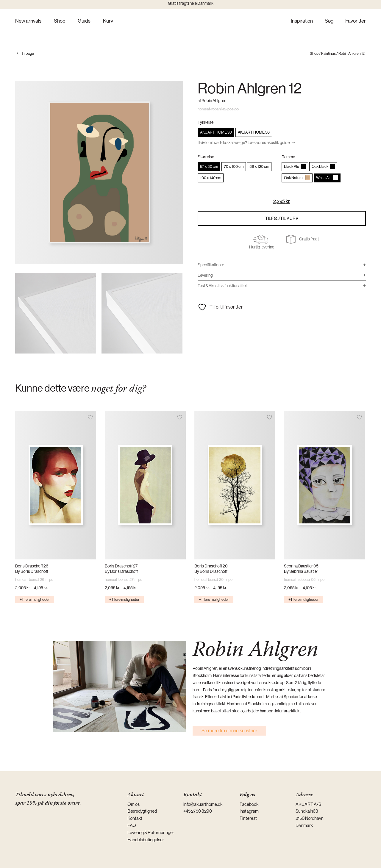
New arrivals (28, 21)
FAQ (132, 825)
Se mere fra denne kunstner (229, 731)
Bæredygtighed (142, 811)
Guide (84, 21)
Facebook (249, 804)
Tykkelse (206, 122)
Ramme (288, 157)
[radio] (216, 132)
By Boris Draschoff (32, 571)
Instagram (249, 811)
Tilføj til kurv (282, 218)
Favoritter (356, 21)
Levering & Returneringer (151, 832)
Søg (329, 21)
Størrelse (206, 157)
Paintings (328, 53)
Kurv (108, 21)
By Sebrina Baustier (301, 571)
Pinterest (248, 818)
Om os (133, 804)
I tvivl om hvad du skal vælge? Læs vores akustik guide (244, 143)
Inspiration (302, 21)
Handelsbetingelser (146, 840)
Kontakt (135, 818)
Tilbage (28, 53)
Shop (60, 21)
